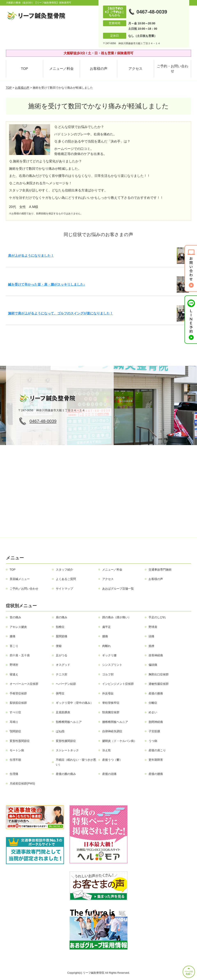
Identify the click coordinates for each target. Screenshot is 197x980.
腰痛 (105, 636)
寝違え (14, 674)
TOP (25, 69)
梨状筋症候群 (18, 703)
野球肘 (14, 665)
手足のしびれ (157, 617)
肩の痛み (62, 617)
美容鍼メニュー (20, 579)
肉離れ (107, 646)
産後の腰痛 (156, 774)
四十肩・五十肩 (20, 655)
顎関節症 (15, 731)
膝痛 (13, 636)
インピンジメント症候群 (118, 684)
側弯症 (60, 693)
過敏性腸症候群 (159, 684)
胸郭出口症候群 (159, 674)
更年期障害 (156, 760)
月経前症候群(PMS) (22, 783)
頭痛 (151, 636)
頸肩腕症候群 (111, 712)
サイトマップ (64, 589)
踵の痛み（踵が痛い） (117, 617)
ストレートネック (67, 750)
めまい (153, 712)
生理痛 (14, 774)
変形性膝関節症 (66, 741)
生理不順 (15, 760)
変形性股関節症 (20, 741)
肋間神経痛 (156, 722)
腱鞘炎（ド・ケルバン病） (119, 741)
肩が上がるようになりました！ (31, 256)
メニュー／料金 (61, 69)
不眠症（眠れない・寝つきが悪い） (76, 762)
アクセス (135, 69)
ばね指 (60, 731)
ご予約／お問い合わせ (24, 589)
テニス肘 (62, 674)
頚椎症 (60, 627)
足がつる (62, 655)
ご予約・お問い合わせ (172, 69)
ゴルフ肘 (108, 674)
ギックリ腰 (109, 655)
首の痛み (15, 617)
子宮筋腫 (154, 731)
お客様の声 (99, 69)
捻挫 (151, 646)
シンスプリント (112, 665)
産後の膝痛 (156, 693)
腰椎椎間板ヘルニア (115, 722)
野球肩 (153, 627)
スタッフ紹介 (64, 570)
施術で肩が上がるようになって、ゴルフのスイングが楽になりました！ (61, 313)
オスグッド (63, 665)
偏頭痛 (153, 665)
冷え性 (107, 750)
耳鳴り (14, 722)
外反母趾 (108, 693)
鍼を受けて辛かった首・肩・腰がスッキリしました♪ (47, 284)
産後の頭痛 (109, 774)
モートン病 (17, 750)
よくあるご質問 (66, 579)
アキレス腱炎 (18, 627)
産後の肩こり (157, 750)
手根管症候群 (18, 693)
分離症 (153, 703)
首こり (14, 646)
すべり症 (15, 712)
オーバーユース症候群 (24, 684)
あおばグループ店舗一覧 (118, 589)
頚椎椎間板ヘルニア (69, 722)
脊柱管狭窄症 (111, 703)
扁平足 (107, 627)
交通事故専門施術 (160, 570)
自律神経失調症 (112, 731)
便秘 (59, 646)
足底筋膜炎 (63, 712)
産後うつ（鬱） (112, 760)
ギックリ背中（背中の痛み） (74, 703)
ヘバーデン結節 (66, 684)
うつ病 (153, 741)
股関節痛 (62, 636)
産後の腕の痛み (66, 774)
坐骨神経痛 (156, 655)
